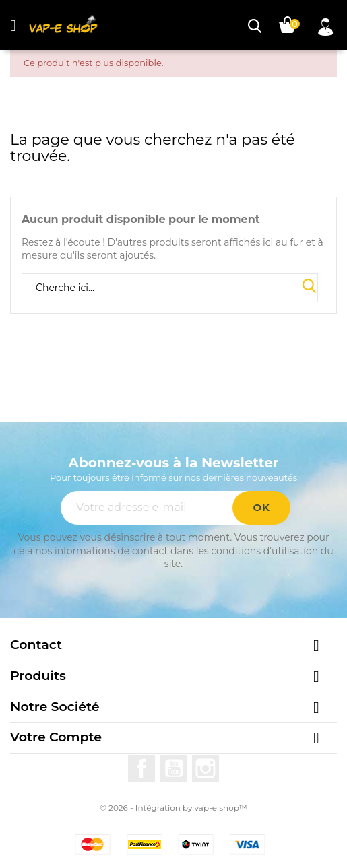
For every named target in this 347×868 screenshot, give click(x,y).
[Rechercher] (170, 288)
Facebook (141, 768)
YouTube (174, 768)
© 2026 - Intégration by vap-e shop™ (173, 808)
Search (309, 287)
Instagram (206, 768)
